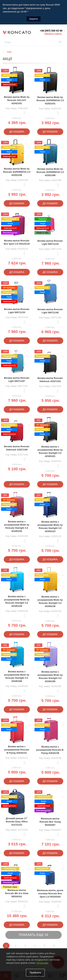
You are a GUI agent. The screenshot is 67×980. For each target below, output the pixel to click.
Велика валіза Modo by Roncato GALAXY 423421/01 (17, 100)
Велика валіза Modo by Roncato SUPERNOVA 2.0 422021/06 (17, 172)
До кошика (17, 132)
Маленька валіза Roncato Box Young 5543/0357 (50, 822)
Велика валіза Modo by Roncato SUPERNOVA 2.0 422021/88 (50, 172)
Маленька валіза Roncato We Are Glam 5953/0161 (17, 893)
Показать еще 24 (33, 935)
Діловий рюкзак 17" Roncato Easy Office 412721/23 (17, 822)
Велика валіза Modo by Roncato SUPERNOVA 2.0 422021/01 (50, 100)
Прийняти (35, 973)
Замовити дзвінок (53, 34)
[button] (52, 31)
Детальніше (42, 963)
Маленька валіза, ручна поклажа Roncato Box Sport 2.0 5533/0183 (50, 894)
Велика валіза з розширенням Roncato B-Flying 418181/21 (17, 750)
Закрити (33, 19)
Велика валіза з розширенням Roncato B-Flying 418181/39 (50, 750)
